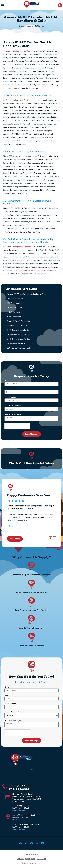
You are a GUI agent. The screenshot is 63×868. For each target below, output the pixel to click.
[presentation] (17, 426)
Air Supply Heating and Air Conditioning (18, 51)
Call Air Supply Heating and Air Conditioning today (32, 270)
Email (7, 389)
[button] (50, 538)
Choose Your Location (13, 406)
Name (7, 381)
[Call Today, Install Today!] (5, 787)
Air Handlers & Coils (21, 289)
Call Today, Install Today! (19, 786)
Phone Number (10, 397)
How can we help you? (13, 414)
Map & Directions (19, 810)
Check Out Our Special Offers (32, 463)
